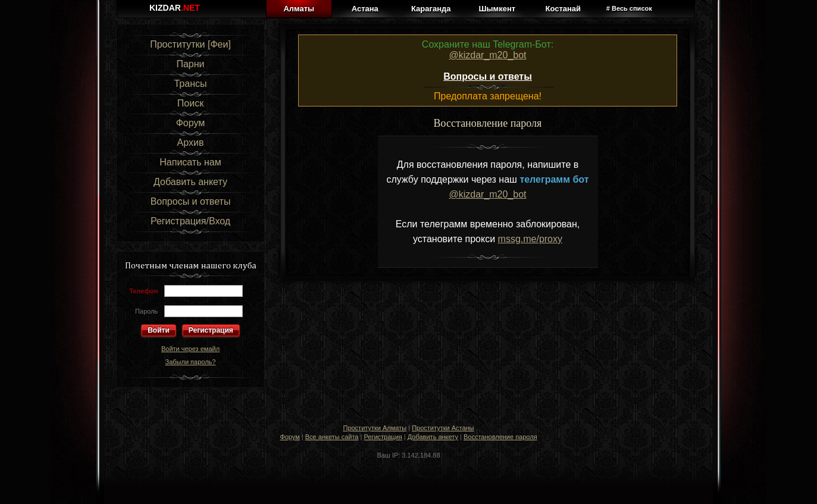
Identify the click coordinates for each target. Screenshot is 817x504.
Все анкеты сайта (332, 437)
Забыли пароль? (191, 362)
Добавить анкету (190, 182)
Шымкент (497, 9)
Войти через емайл (190, 349)
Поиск (190, 103)
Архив (191, 143)
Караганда (431, 9)
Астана (365, 9)
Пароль (146, 311)
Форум (191, 123)
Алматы (299, 9)
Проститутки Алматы (375, 428)
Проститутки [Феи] (190, 44)
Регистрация (211, 330)
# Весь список (629, 8)
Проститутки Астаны (443, 428)
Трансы (190, 84)
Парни (190, 64)
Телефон (143, 291)
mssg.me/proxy (530, 239)
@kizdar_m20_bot (487, 55)
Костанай (563, 9)
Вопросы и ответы (191, 201)
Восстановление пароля (500, 437)
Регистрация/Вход (190, 221)
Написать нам (190, 162)
